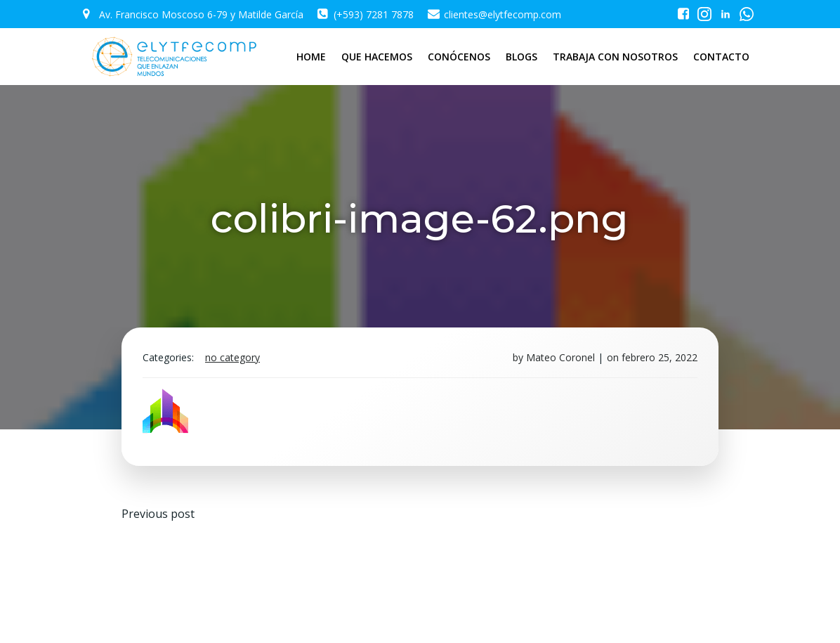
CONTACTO (721, 57)
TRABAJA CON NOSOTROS (615, 57)
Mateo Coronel (560, 357)
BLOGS (521, 57)
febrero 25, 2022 (659, 357)
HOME (311, 57)
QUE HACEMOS (377, 57)
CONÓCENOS (459, 57)
